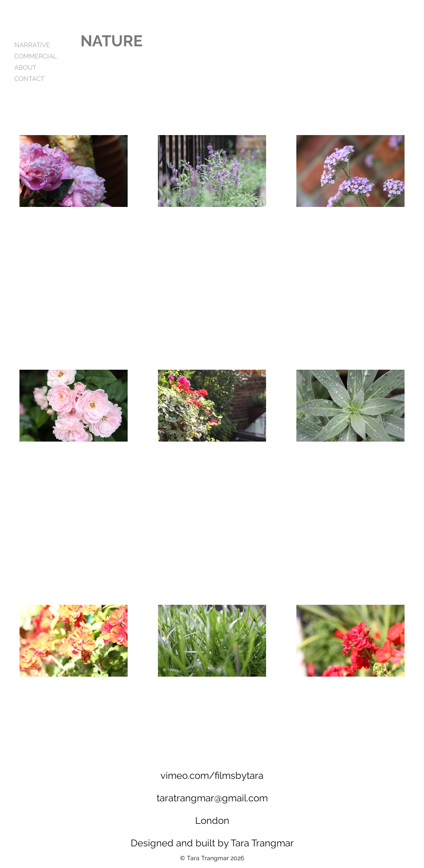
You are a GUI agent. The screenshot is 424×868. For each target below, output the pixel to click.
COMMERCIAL (36, 56)
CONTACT (29, 79)
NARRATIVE (32, 45)
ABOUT (25, 68)
